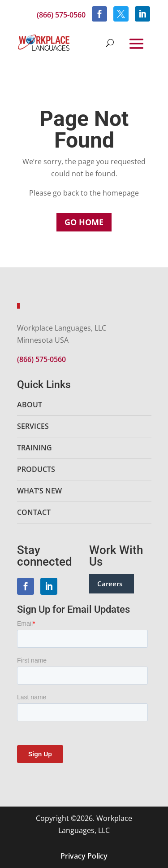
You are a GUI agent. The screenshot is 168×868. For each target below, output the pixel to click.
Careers (110, 584)
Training (34, 448)
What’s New (39, 491)
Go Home (84, 222)
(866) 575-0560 (61, 15)
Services (33, 426)
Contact (34, 512)
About (30, 405)
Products (36, 469)
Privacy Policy (84, 856)
